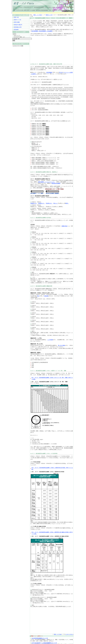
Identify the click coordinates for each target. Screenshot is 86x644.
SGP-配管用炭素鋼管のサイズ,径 (40, 638)
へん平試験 (50, 340)
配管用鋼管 (49, 72)
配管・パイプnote (38, 15)
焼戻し (67, 203)
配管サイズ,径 (49, 15)
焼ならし (56, 203)
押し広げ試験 (61, 345)
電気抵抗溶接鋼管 (56, 183)
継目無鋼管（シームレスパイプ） (47, 182)
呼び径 (61, 72)
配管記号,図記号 (18, 25)
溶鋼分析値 (64, 226)
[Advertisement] (43, 13)
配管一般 (16, 17)
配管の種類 (17, 22)
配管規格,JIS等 (18, 27)
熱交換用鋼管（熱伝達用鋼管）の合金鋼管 (42, 31)
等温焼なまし (41, 203)
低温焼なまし (34, 203)
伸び (38, 296)
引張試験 (46, 296)
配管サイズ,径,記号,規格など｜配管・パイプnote (33, 3)
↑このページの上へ (69, 634)
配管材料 (16, 30)
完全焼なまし (49, 203)
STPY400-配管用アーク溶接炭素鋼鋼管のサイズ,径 (44, 643)
